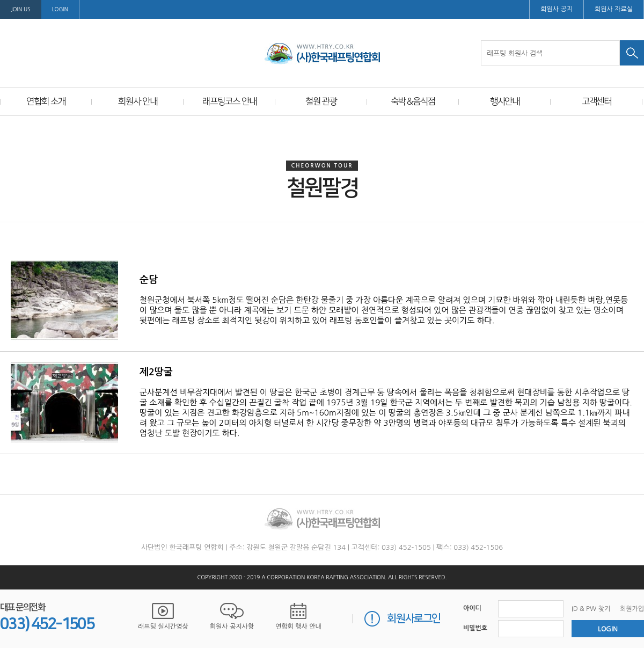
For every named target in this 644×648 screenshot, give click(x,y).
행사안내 (505, 101)
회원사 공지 (557, 9)
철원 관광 (321, 101)
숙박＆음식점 (413, 101)
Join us (21, 9)
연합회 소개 (46, 101)
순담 (149, 280)
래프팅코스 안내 (229, 101)
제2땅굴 (156, 372)
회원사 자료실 (614, 9)
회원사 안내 (137, 101)
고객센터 (597, 101)
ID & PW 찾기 (591, 609)
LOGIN (60, 9)
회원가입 (632, 609)
